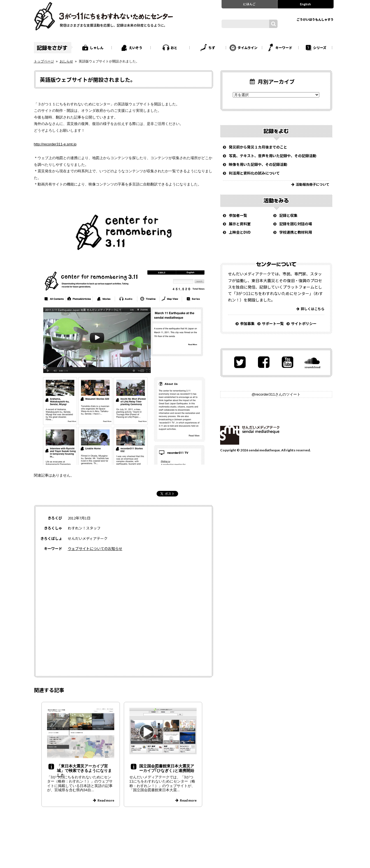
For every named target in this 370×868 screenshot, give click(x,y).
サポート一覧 (273, 323)
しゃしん (97, 47)
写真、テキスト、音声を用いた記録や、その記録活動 (273, 156)
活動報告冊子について (313, 184)
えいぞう (136, 47)
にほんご (249, 4)
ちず (212, 47)
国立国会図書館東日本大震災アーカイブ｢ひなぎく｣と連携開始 (167, 768)
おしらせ (66, 61)
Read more (106, 800)
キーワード (284, 47)
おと (174, 47)
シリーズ (320, 47)
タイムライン (247, 47)
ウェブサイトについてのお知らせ (95, 548)
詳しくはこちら (313, 309)
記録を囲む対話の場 (296, 224)
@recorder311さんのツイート (276, 394)
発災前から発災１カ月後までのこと (258, 147)
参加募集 (247, 323)
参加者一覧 (238, 215)
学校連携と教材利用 (296, 232)
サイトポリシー (304, 323)
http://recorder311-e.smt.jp (55, 144)
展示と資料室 (240, 224)
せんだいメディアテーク (250, 435)
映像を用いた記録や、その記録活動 (258, 164)
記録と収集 (288, 215)
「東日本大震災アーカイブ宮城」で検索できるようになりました (84, 771)
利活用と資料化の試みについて (254, 173)
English (305, 4)
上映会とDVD (240, 232)
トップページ (44, 61)
